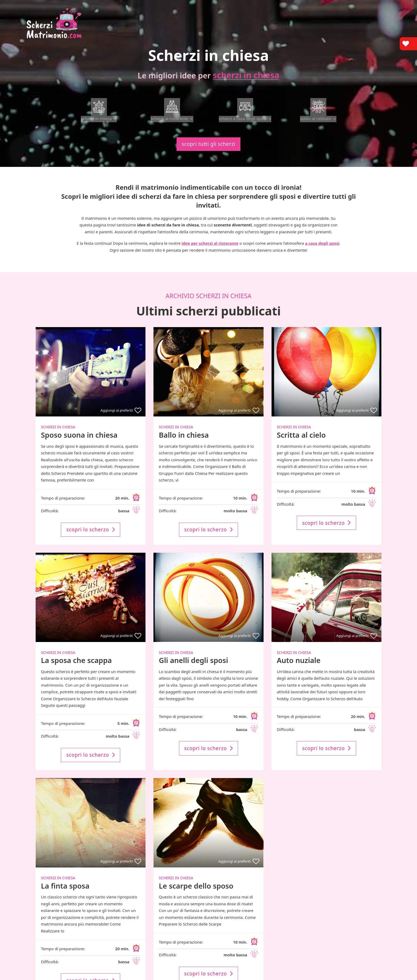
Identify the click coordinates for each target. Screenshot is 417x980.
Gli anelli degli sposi (193, 666)
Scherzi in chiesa (58, 433)
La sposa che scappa (76, 666)
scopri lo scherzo (91, 536)
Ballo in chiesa (184, 441)
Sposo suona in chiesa (79, 441)
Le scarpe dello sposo (196, 892)
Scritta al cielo (301, 441)
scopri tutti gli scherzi (208, 150)
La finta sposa (65, 892)
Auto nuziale (299, 666)
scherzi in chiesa (249, 76)
